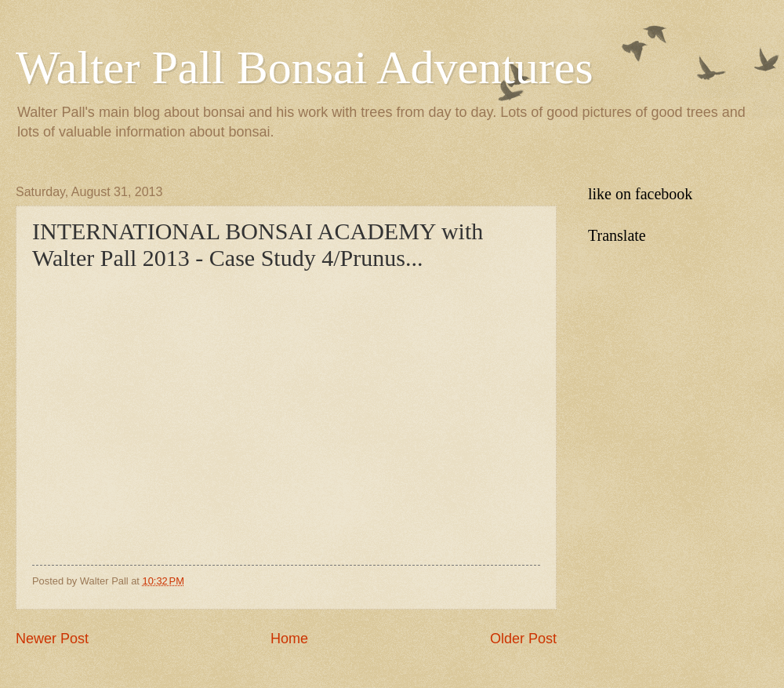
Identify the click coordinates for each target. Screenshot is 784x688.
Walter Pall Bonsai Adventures (305, 67)
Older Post (523, 639)
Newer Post (52, 639)
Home (289, 639)
